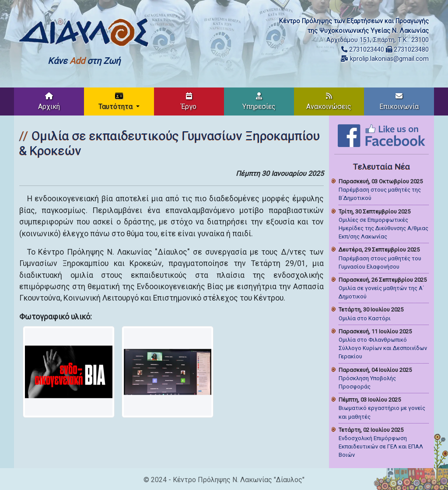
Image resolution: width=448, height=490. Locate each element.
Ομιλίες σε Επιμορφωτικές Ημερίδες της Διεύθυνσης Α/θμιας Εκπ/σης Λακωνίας (383, 228)
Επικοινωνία (399, 101)
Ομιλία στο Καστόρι (365, 318)
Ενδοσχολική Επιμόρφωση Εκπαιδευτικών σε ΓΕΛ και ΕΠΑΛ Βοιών (381, 446)
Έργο (189, 101)
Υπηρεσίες (259, 101)
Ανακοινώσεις (329, 101)
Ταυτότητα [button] (116, 101)
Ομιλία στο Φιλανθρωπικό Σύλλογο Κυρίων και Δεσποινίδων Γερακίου (383, 348)
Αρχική (49, 101)
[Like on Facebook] (381, 135)
